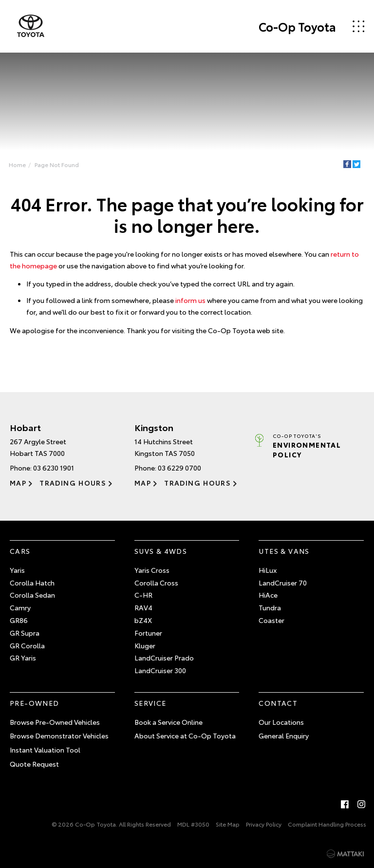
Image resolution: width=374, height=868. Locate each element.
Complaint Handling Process (327, 824)
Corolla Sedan (32, 595)
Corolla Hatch (32, 583)
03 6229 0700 (179, 468)
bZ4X (143, 620)
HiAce (268, 595)
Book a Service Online (168, 722)
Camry (20, 607)
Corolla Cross (156, 583)
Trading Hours (73, 483)
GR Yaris (23, 658)
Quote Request (34, 764)
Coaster (271, 620)
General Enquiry (284, 736)
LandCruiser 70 (283, 583)
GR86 (19, 620)
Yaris (17, 570)
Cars (20, 551)
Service (150, 703)
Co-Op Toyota (297, 26)
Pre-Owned (35, 703)
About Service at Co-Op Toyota (185, 736)
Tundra (270, 607)
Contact (278, 703)
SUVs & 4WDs (161, 551)
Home (17, 164)
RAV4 (143, 607)
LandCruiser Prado (164, 658)
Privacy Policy (264, 824)
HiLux (268, 570)
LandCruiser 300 (160, 670)
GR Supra (25, 633)
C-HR (143, 595)
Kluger (145, 645)
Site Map (228, 824)
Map (18, 483)
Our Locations (281, 722)
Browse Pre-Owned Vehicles (55, 722)
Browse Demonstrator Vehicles (59, 736)
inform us (190, 300)
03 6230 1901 (54, 468)
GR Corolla (27, 645)
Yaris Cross (152, 570)
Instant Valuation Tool (45, 750)
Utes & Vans (284, 551)
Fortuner (148, 633)
